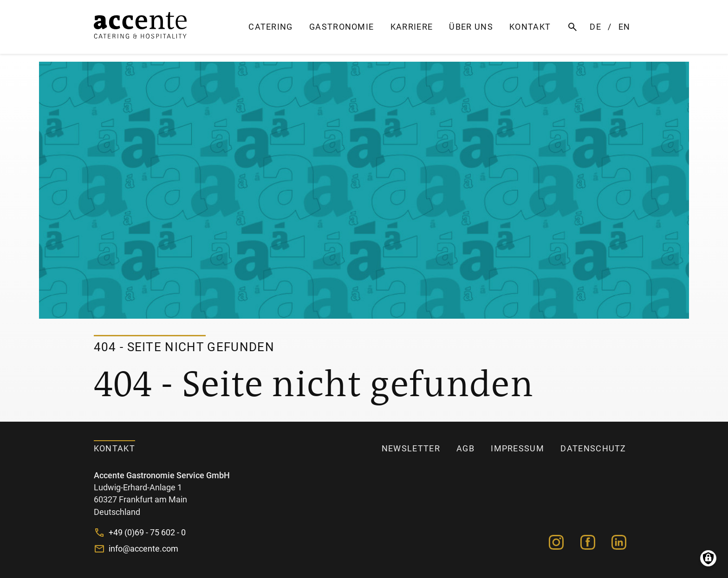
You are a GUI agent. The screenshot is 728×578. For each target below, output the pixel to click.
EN (624, 27)
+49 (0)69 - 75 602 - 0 (147, 533)
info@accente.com (143, 549)
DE (595, 27)
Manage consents (708, 558)
